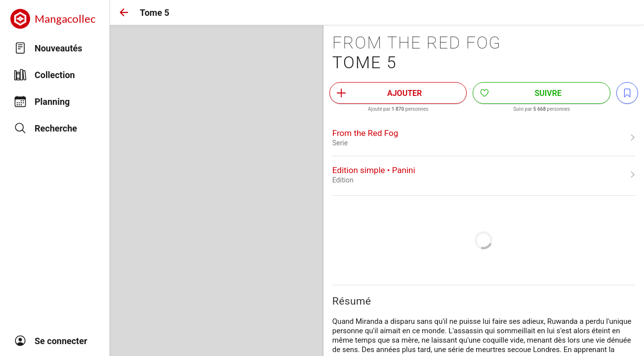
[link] (484, 137)
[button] (124, 12)
